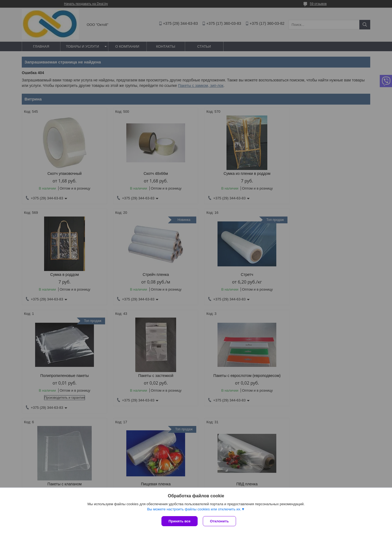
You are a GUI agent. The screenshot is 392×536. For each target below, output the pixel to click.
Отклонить (220, 521)
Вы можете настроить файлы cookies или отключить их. (194, 509)
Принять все (180, 521)
